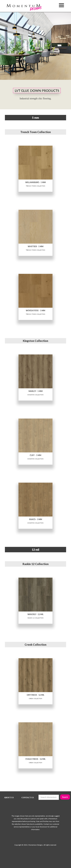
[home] (20, 6)
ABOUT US (9, 798)
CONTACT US (28, 798)
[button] (61, 6)
